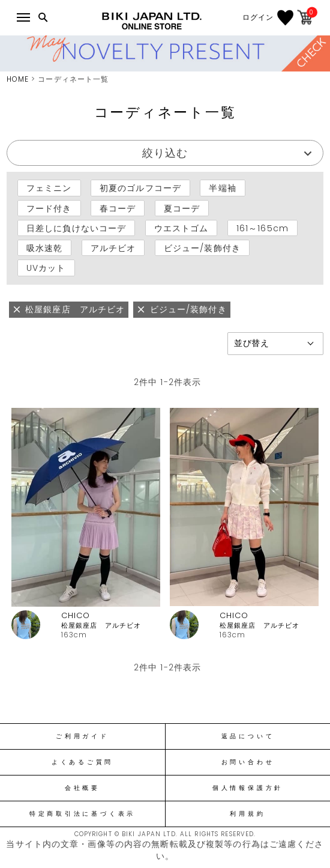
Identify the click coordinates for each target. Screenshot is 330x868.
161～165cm (262, 228)
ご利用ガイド (82, 736)
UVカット (46, 268)
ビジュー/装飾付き (202, 248)
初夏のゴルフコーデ (140, 188)
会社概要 (82, 788)
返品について (248, 736)
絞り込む (165, 153)
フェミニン (49, 188)
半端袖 (222, 188)
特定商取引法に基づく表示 (82, 814)
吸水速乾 (44, 248)
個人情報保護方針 (248, 788)
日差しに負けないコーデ (76, 228)
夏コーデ (182, 208)
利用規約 (247, 814)
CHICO (76, 615)
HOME (18, 79)
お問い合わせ (248, 762)
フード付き (49, 208)
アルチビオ (113, 248)
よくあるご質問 (82, 762)
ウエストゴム (181, 228)
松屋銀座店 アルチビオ (101, 626)
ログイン (258, 17)
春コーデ (118, 208)
